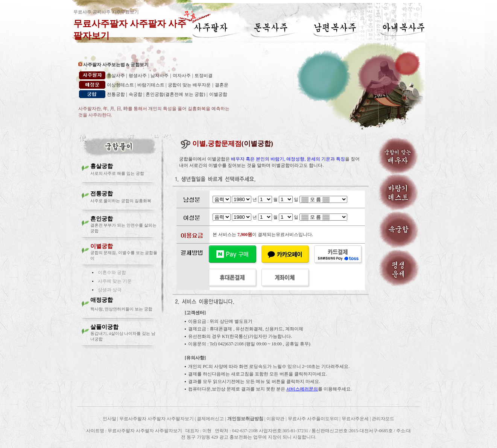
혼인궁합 (102, 219)
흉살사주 (116, 76)
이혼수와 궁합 (112, 272)
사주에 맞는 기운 (115, 281)
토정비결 (204, 76)
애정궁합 (102, 300)
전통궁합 (116, 94)
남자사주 (160, 76)
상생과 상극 (110, 290)
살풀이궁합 (104, 327)
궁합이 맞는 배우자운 (189, 85)
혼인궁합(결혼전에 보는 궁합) (175, 94)
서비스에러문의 (302, 389)
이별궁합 (218, 94)
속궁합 (136, 94)
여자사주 (182, 76)
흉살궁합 (102, 166)
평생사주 (138, 76)
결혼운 (222, 85)
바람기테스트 (151, 85)
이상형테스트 (121, 85)
